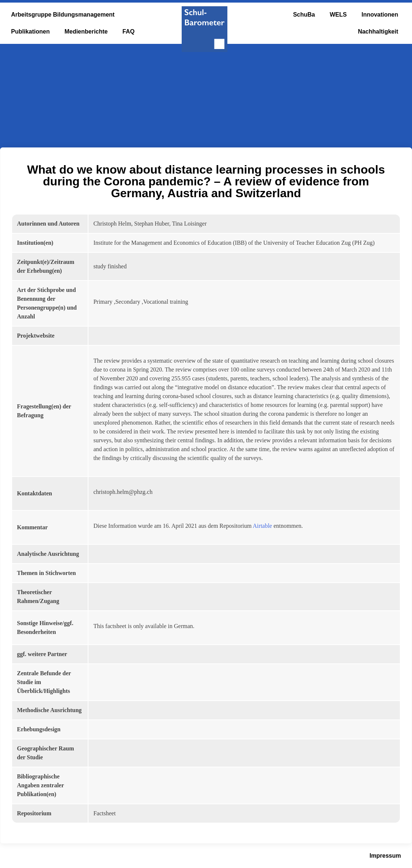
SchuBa (304, 15)
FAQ (128, 32)
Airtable (262, 526)
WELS (338, 15)
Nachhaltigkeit (378, 32)
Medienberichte (86, 32)
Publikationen (30, 32)
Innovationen (380, 15)
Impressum (385, 856)
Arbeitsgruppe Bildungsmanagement (63, 15)
